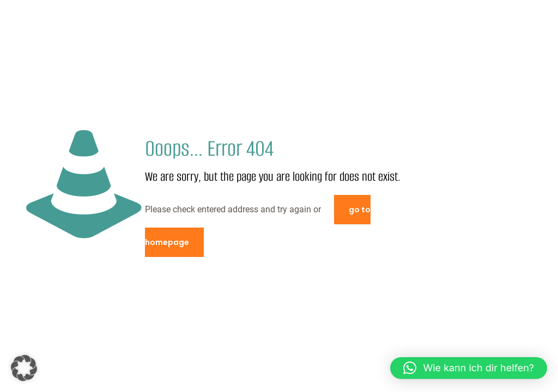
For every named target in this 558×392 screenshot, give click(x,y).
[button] (24, 368)
